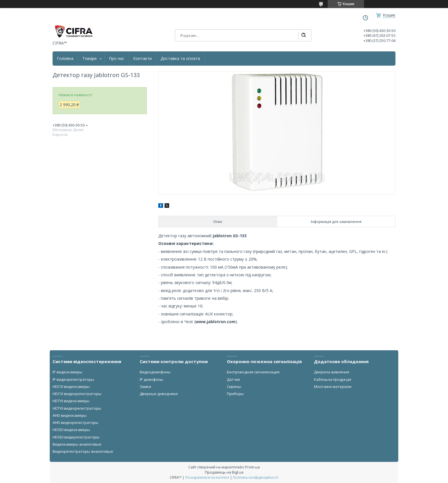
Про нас (117, 59)
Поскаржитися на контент (207, 477)
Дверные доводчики (159, 394)
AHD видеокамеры (70, 415)
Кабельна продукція (333, 379)
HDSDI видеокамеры (71, 430)
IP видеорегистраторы (73, 379)
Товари (89, 59)
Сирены (234, 387)
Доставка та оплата (180, 59)
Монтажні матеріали (333, 387)
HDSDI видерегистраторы (76, 437)
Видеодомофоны (155, 372)
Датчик (234, 379)
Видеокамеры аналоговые (77, 444)
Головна (65, 59)
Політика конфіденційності (256, 477)
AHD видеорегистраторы (75, 422)
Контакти (142, 59)
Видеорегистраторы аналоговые (83, 451)
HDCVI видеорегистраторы (77, 394)
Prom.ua (252, 467)
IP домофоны (151, 379)
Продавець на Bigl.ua (224, 472)
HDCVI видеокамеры (71, 387)
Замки (145, 387)
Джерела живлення (332, 372)
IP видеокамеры (67, 372)
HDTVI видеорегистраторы (77, 408)
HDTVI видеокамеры (71, 401)
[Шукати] (303, 35)
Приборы (235, 394)
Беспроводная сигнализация (253, 372)
